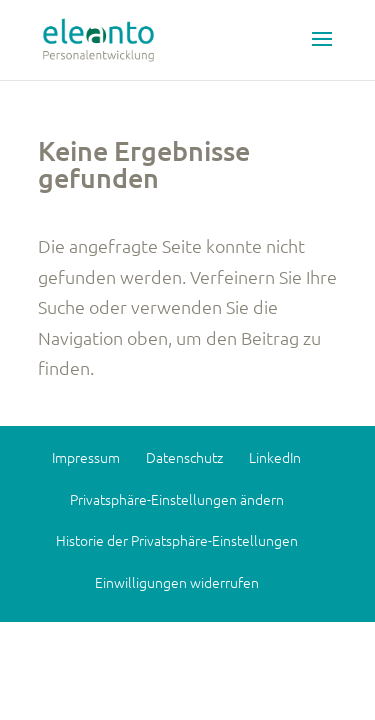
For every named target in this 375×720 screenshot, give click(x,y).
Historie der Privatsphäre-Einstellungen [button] (177, 540)
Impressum (86, 457)
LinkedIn (275, 457)
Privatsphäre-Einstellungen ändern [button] (177, 499)
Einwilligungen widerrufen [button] (177, 582)
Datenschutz (184, 457)
